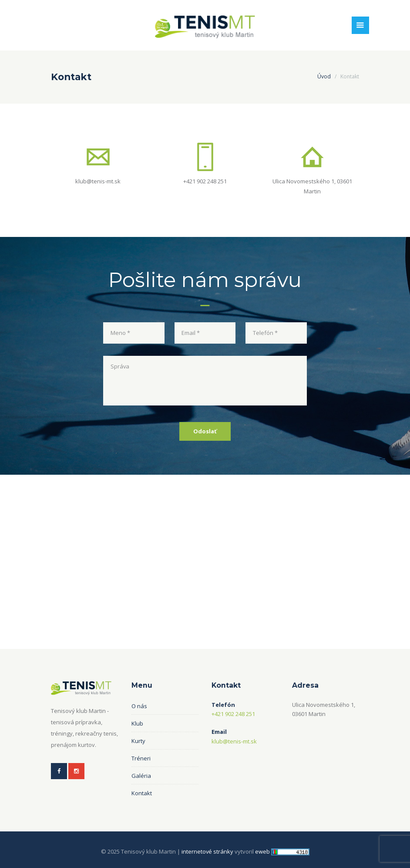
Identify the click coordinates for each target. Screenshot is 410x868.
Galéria (141, 775)
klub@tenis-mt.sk (98, 181)
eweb (262, 851)
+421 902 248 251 (205, 181)
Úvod (324, 76)
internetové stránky (207, 851)
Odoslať (205, 431)
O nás (139, 706)
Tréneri (141, 758)
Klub (137, 723)
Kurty (138, 740)
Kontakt (142, 793)
